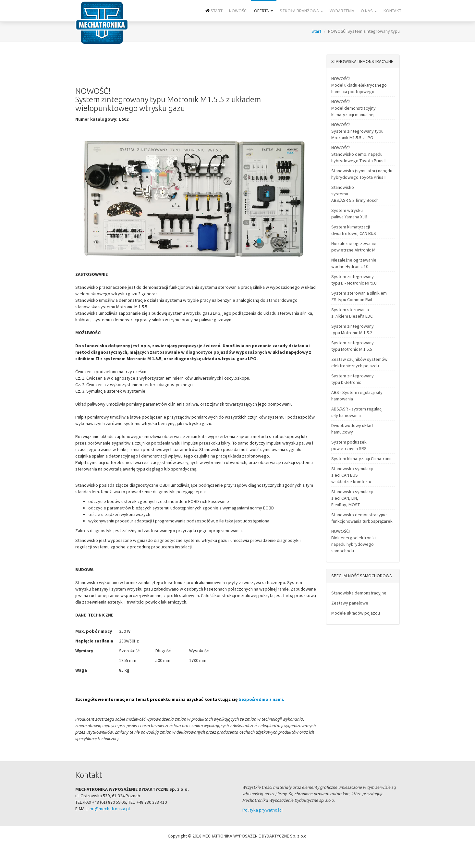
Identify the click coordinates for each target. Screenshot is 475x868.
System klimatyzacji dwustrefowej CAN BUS (354, 230)
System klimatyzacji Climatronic (362, 458)
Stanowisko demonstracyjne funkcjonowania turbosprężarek (362, 518)
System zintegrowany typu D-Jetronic (353, 379)
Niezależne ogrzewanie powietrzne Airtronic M (354, 247)
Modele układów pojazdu (356, 613)
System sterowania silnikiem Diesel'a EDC (352, 313)
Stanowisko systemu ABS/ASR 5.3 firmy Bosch (355, 194)
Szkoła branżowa (301, 11)
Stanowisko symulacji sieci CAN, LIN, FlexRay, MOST (352, 498)
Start (214, 11)
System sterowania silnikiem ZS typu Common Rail (359, 296)
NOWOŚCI (238, 11)
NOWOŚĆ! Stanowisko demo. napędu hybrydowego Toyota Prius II (359, 154)
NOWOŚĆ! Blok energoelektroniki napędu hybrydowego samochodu (353, 541)
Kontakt (392, 11)
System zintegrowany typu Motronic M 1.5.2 (353, 329)
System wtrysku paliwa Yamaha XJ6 (349, 214)
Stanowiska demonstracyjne (359, 593)
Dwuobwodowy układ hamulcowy (352, 429)
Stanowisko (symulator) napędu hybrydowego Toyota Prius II (362, 174)
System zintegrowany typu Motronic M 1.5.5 (353, 346)
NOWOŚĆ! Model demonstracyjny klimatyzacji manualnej (353, 108)
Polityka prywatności (262, 810)
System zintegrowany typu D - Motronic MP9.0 (354, 280)
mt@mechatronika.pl (110, 809)
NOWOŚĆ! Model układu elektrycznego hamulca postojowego (359, 85)
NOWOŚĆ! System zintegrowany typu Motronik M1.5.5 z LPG (357, 131)
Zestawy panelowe (350, 603)
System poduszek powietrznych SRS (349, 445)
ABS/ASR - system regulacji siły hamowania (357, 412)
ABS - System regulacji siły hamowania (357, 396)
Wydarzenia (342, 11)
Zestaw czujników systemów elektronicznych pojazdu (359, 362)
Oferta (264, 11)
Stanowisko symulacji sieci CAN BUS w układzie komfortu (352, 475)
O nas (369, 11)
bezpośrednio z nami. (261, 699)
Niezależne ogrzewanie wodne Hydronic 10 (354, 263)
